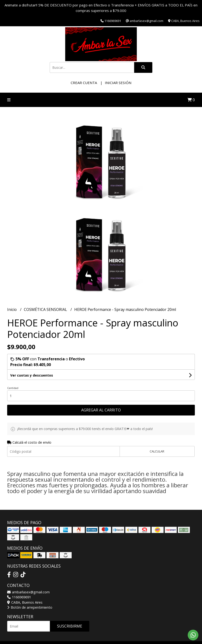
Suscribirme (70, 626)
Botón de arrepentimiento (30, 607)
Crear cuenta (84, 83)
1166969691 (19, 597)
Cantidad (13, 388)
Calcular (157, 451)
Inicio (12, 309)
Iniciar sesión (118, 83)
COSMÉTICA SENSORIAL (46, 309)
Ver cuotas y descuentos (32, 375)
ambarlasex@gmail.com (28, 592)
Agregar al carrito (101, 410)
